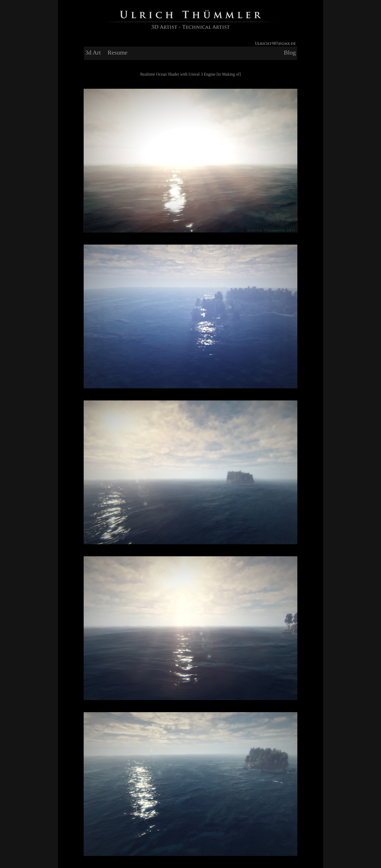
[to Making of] (229, 74)
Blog (290, 52)
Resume (118, 52)
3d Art (93, 52)
